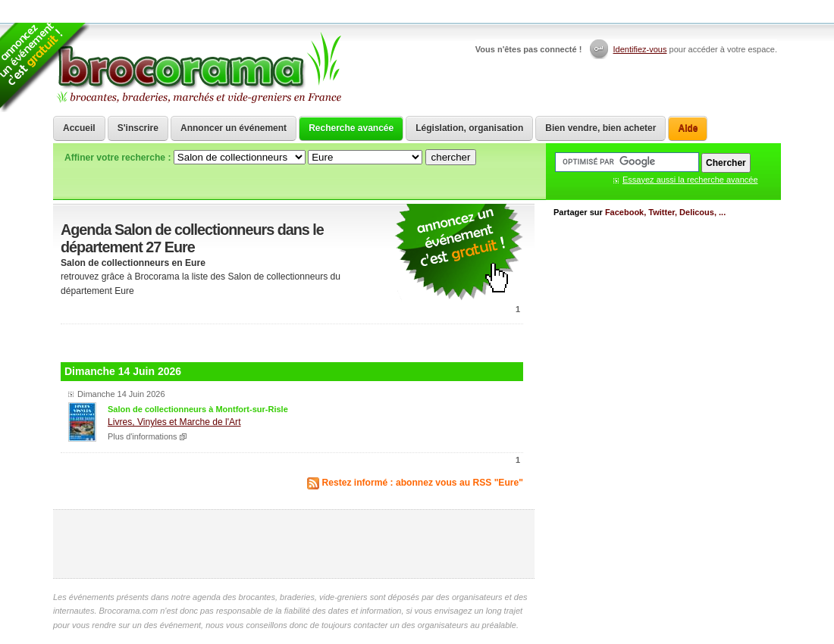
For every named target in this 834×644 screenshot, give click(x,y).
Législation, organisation (469, 128)
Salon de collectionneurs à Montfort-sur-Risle (198, 409)
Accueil (79, 128)
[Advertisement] (292, 341)
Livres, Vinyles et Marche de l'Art (174, 422)
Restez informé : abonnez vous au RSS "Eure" (423, 483)
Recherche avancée (351, 128)
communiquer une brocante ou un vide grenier (459, 253)
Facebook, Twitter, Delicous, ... (665, 212)
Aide (688, 128)
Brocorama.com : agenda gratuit (198, 68)
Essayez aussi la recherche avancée (690, 180)
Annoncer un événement (234, 128)
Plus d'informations (143, 436)
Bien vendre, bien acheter (600, 128)
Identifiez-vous (640, 49)
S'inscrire (138, 128)
